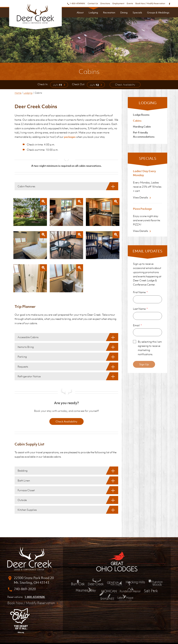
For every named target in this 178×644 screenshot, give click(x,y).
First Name (139, 292)
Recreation (109, 12)
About (80, 12)
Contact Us (93, 3)
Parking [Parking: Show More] (22, 357)
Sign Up (144, 364)
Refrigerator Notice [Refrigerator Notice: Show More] (29, 376)
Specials (137, 12)
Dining (124, 12)
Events (130, 3)
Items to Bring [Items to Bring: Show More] (26, 347)
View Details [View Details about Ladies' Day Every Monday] (142, 197)
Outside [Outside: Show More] (22, 500)
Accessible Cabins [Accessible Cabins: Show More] (28, 337)
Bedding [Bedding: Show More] (23, 471)
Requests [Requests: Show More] (23, 367)
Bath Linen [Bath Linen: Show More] (24, 480)
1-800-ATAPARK (76, 3)
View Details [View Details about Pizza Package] (142, 231)
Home (18, 93)
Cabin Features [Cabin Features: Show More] (26, 186)
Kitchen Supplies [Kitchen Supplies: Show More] (27, 510)
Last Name (139, 309)
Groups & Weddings (158, 12)
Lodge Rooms (141, 115)
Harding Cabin (142, 126)
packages (70, 137)
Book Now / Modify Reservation (150, 3)
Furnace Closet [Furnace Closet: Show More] (26, 490)
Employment (118, 3)
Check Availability (125, 84)
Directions (105, 3)
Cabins (137, 121)
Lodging (93, 12)
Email (136, 325)
